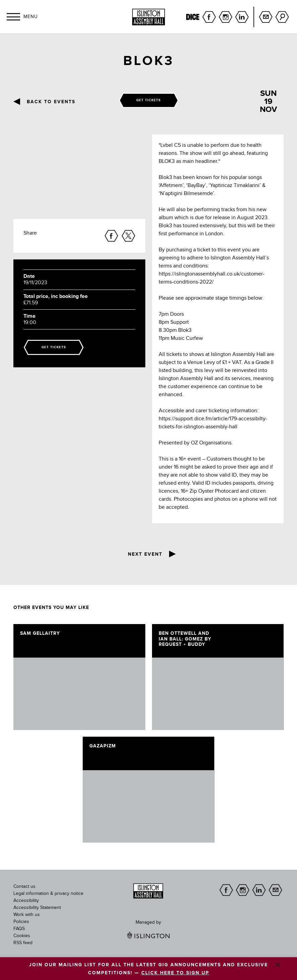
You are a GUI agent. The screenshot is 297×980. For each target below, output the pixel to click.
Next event (145, 554)
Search (282, 17)
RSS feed (23, 943)
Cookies (22, 936)
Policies (21, 922)
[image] (79, 694)
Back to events (51, 102)
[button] (13, 17)
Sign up (266, 17)
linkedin (242, 17)
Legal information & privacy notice (48, 894)
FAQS (19, 929)
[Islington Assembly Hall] (149, 17)
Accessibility (26, 901)
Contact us (24, 886)
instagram (226, 17)
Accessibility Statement (37, 908)
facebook (209, 17)
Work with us (27, 915)
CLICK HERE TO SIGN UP (175, 973)
